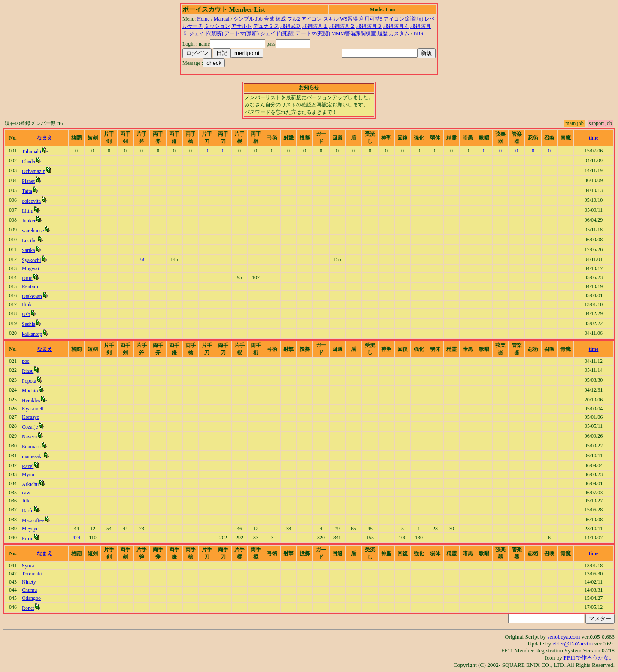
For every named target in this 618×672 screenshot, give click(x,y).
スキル (331, 19)
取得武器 (291, 26)
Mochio (30, 391)
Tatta (27, 191)
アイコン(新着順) (403, 19)
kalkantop (32, 334)
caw (26, 493)
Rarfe (28, 511)
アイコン (312, 19)
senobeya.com (563, 637)
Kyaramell (33, 409)
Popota (29, 381)
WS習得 (349, 19)
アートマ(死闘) (313, 33)
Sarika (29, 250)
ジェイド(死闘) (277, 33)
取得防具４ (396, 26)
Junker (29, 221)
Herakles (31, 401)
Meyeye (30, 529)
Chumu (29, 590)
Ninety (29, 582)
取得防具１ (315, 26)
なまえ (45, 138)
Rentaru (30, 286)
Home (203, 19)
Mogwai (30, 268)
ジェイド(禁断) (206, 33)
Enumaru (31, 447)
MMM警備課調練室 (354, 33)
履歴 (382, 33)
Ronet (28, 608)
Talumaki (32, 152)
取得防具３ (369, 26)
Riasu (28, 371)
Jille (26, 501)
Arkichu (30, 484)
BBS (418, 33)
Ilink (27, 304)
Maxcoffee (33, 520)
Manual (222, 19)
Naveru (29, 437)
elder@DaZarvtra (573, 643)
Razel (28, 466)
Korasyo (31, 417)
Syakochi (32, 260)
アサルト (242, 26)
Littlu (28, 211)
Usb (26, 314)
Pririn (28, 538)
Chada (29, 161)
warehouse (33, 231)
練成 (281, 19)
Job (259, 19)
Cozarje (30, 427)
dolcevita (31, 201)
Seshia (29, 324)
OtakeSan (32, 296)
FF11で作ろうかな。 (589, 658)
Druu (27, 278)
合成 (269, 19)
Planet (28, 181)
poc (26, 361)
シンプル (244, 19)
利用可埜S (371, 19)
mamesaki (32, 456)
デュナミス (266, 26)
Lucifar (29, 240)
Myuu (28, 474)
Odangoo (31, 598)
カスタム (399, 33)
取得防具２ (342, 26)
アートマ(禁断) (242, 33)
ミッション (217, 26)
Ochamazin (34, 171)
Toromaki (32, 574)
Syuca (28, 566)
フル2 (294, 19)
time (594, 138)
